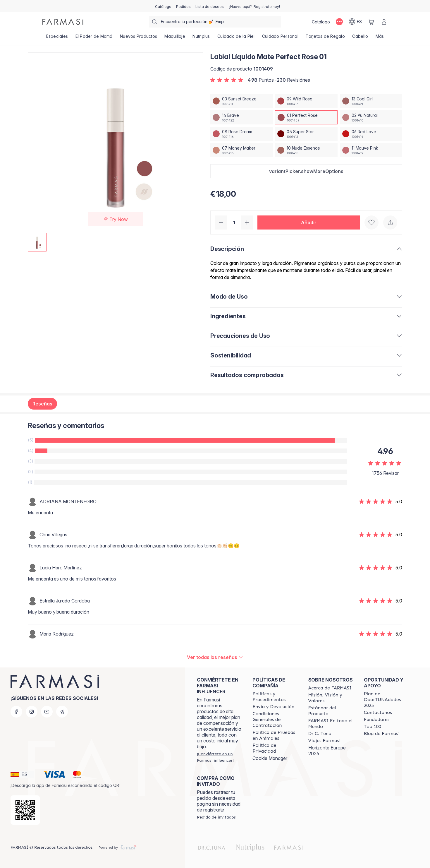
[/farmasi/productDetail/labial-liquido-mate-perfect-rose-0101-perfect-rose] (306, 117)
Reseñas (42, 404)
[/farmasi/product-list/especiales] (57, 38)
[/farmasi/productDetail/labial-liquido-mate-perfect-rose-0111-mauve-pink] (371, 150)
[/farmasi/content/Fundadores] (377, 720)
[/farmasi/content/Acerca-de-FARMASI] (330, 688)
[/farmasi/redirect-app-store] (25, 810)
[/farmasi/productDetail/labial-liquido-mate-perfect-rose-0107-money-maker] (241, 150)
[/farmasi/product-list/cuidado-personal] (280, 38)
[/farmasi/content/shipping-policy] (273, 707)
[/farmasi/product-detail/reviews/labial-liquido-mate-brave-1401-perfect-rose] (215, 657)
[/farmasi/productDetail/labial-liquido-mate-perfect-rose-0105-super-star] (306, 134)
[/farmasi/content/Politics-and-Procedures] (275, 697)
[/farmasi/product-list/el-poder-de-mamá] (94, 38)
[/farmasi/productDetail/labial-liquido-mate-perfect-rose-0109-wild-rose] (306, 101)
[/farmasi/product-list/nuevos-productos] (138, 38)
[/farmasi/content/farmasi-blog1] (382, 734)
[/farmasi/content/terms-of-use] (275, 720)
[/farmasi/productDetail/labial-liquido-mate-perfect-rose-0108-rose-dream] (241, 134)
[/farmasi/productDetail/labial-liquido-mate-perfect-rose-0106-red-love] (371, 134)
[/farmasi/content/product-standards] (331, 711)
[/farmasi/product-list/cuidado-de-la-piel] (236, 38)
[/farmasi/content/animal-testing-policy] (275, 735)
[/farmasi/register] (183, 6)
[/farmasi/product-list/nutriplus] (201, 38)
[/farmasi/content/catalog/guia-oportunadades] (386, 700)
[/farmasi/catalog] (163, 6)
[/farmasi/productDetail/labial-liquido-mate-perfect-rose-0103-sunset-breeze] (241, 101)
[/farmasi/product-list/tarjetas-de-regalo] (325, 38)
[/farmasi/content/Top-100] (373, 727)
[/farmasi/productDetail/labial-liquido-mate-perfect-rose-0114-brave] (241, 117)
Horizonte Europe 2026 (327, 751)
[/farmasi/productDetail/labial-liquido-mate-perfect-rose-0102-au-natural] (371, 117)
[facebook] (16, 712)
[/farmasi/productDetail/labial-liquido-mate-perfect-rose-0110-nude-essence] (306, 150)
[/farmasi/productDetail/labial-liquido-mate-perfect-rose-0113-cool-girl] (371, 101)
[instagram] (32, 712)
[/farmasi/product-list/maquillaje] (175, 38)
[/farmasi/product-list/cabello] (360, 38)
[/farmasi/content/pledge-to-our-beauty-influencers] (320, 734)
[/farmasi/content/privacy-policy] (275, 748)
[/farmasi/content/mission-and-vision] (331, 698)
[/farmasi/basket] (371, 22)
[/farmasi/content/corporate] (331, 724)
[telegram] (62, 712)
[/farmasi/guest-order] (216, 817)
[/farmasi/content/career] (324, 741)
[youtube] (47, 712)
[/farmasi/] (63, 22)
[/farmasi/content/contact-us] (378, 713)
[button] (306, 171)
